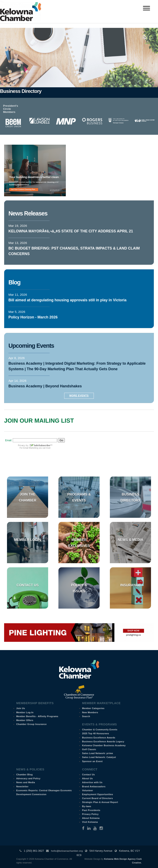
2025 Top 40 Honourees (96, 733)
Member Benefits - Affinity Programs (37, 716)
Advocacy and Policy (28, 778)
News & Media (131, 540)
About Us (87, 778)
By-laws (87, 806)
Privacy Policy (90, 814)
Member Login (27, 540)
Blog (14, 282)
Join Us (21, 708)
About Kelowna (91, 818)
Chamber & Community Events (100, 730)
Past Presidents (91, 810)
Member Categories (93, 708)
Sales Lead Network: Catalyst (99, 757)
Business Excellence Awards (99, 738)
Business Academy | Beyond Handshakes (45, 386)
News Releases (28, 213)
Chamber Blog (24, 775)
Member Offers (25, 720)
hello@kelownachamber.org (67, 851)
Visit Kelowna (90, 822)
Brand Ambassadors (94, 786)
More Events (79, 396)
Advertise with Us (92, 782)
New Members (90, 712)
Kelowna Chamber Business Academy (104, 745)
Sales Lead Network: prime (98, 753)
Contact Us (28, 585)
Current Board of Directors (98, 798)
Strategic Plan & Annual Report (100, 802)
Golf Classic (89, 749)
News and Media (26, 782)
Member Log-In (25, 712)
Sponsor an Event (92, 761)
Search (86, 716)
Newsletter (22, 786)
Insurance (131, 585)
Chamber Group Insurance (31, 724)
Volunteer (88, 790)
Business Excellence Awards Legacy (103, 741)
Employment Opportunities (98, 794)
